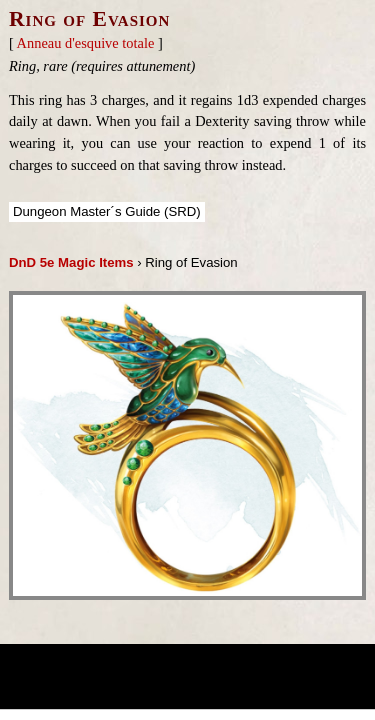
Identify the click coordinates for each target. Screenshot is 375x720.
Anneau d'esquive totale (86, 43)
